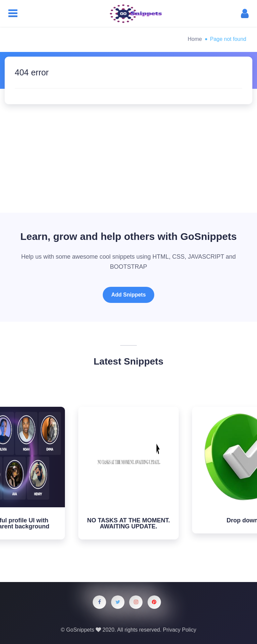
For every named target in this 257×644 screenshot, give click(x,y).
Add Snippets (128, 295)
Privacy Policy (180, 630)
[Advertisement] (128, 154)
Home (195, 39)
